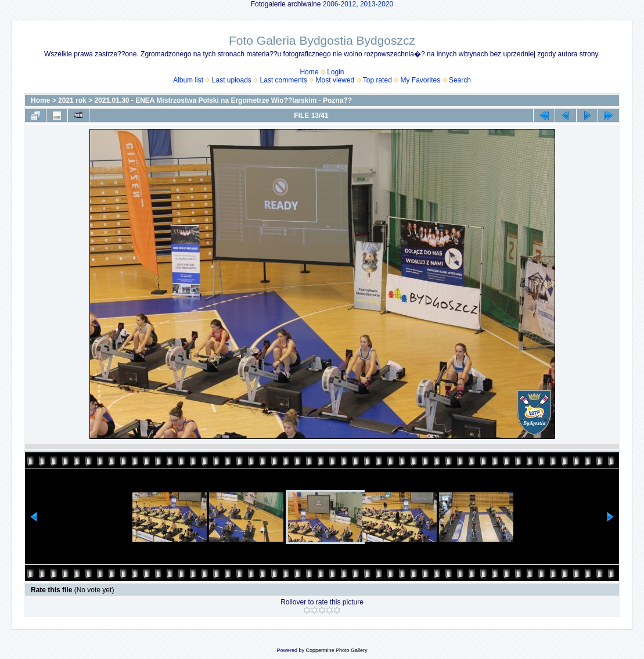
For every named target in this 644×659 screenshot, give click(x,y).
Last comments (284, 80)
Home (309, 72)
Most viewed (335, 80)
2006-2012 (339, 4)
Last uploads (232, 80)
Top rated (377, 80)
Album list (188, 80)
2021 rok (72, 100)
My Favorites (421, 80)
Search (460, 80)
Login (335, 72)
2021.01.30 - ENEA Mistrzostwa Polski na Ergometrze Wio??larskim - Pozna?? (223, 100)
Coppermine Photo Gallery (336, 650)
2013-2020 (377, 4)
